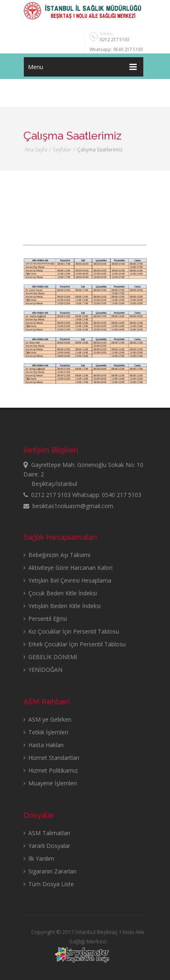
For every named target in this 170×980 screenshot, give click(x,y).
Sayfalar (62, 150)
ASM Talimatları (47, 833)
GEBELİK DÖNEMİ (50, 657)
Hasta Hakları (44, 745)
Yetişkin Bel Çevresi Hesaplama (67, 580)
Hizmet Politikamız (51, 770)
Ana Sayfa (36, 150)
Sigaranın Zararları (50, 871)
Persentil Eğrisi (45, 619)
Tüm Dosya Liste (49, 884)
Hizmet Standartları (51, 758)
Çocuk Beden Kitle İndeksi (60, 593)
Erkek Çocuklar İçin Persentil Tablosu (75, 644)
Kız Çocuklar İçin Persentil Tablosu (71, 631)
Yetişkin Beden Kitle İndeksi (62, 606)
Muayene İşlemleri (50, 783)
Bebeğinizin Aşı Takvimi (57, 555)
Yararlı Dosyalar (47, 846)
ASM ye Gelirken (47, 719)
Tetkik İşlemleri (46, 732)
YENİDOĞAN (43, 670)
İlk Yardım (39, 858)
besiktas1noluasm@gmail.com (68, 506)
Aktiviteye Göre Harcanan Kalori (68, 568)
